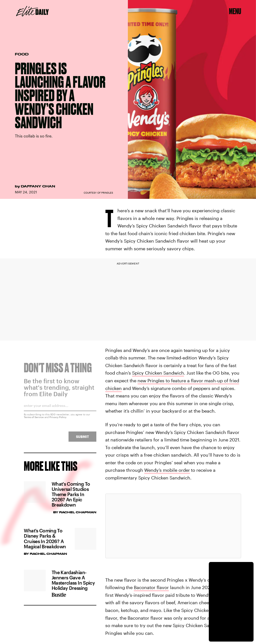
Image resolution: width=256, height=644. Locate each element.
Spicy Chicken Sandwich (158, 373)
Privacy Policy (58, 420)
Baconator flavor (151, 587)
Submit (82, 440)
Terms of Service (34, 420)
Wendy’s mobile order (167, 470)
